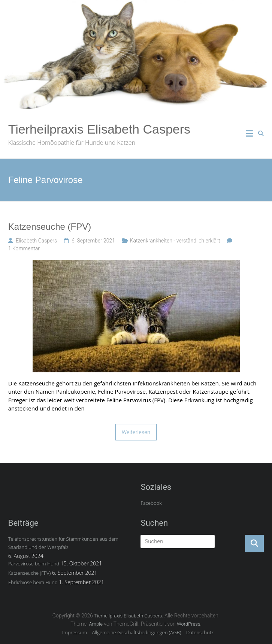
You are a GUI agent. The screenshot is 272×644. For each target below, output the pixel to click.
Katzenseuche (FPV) (50, 227)
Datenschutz (200, 632)
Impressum (75, 632)
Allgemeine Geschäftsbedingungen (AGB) (137, 632)
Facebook (151, 503)
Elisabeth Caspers (36, 241)
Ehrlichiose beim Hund (33, 582)
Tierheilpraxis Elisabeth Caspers (99, 129)
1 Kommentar (24, 248)
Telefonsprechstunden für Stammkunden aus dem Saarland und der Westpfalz (63, 543)
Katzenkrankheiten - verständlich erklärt (175, 241)
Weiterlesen (136, 432)
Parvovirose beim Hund (34, 564)
